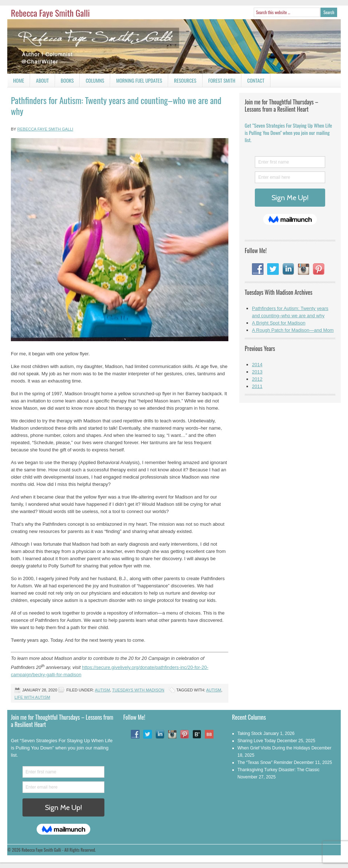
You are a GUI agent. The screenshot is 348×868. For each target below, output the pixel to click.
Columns (92, 82)
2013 (257, 372)
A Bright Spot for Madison (279, 323)
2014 (257, 365)
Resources (185, 80)
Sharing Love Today (257, 741)
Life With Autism (32, 697)
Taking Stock (250, 733)
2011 (257, 386)
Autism (103, 690)
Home (18, 80)
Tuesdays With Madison (138, 690)
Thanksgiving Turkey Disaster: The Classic (279, 770)
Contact (253, 82)
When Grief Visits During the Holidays (274, 748)
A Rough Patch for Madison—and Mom (293, 330)
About (42, 80)
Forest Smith (222, 80)
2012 (257, 379)
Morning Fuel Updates (136, 82)
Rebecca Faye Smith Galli (50, 13)
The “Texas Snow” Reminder (265, 762)
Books (65, 82)
